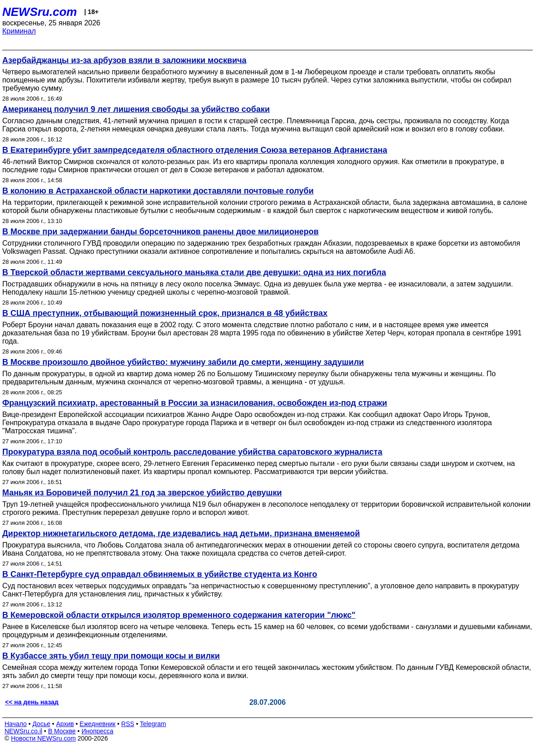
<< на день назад (32, 702)
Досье (41, 724)
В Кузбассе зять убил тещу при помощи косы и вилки (111, 656)
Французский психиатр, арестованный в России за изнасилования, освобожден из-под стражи (195, 403)
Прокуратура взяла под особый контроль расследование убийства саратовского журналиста (192, 452)
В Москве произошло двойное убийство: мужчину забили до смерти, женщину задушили (183, 362)
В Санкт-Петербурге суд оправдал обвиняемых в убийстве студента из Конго (160, 574)
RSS (128, 724)
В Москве (62, 731)
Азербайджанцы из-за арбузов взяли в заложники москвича (124, 60)
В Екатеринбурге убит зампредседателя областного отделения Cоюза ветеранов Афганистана (195, 150)
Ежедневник (98, 724)
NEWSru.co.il (23, 731)
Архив (65, 724)
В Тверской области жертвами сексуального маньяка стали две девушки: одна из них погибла (194, 272)
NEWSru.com (40, 12)
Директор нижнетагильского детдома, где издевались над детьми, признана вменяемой (181, 533)
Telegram (153, 724)
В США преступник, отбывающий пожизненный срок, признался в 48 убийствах (165, 313)
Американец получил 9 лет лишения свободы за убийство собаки (136, 109)
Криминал (19, 31)
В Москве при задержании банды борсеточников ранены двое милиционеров (160, 232)
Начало (16, 724)
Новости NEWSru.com (43, 738)
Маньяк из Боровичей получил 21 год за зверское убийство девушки (142, 493)
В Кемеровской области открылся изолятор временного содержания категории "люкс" (179, 615)
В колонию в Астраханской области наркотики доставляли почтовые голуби (158, 191)
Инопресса (98, 731)
